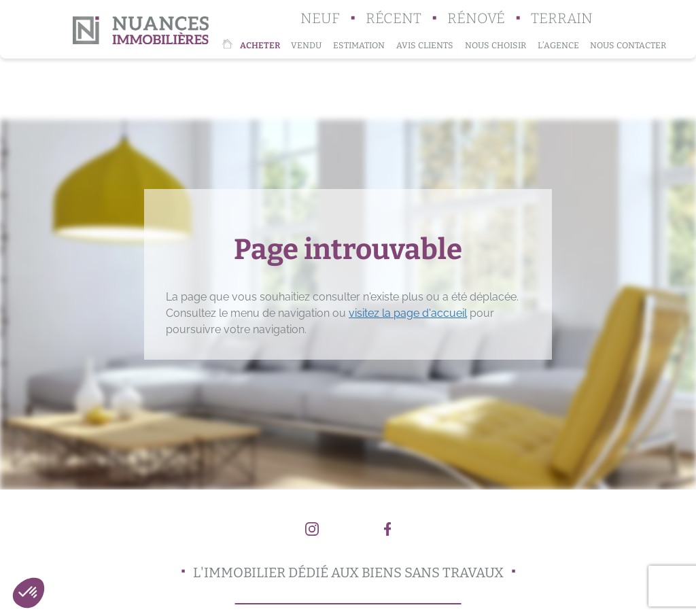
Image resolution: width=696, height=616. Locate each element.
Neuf (320, 19)
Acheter (260, 45)
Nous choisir (495, 45)
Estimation (359, 45)
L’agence (558, 45)
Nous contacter (628, 45)
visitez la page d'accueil (408, 313)
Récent (394, 19)
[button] (29, 593)
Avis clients (425, 45)
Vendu (306, 45)
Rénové (476, 19)
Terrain (562, 19)
